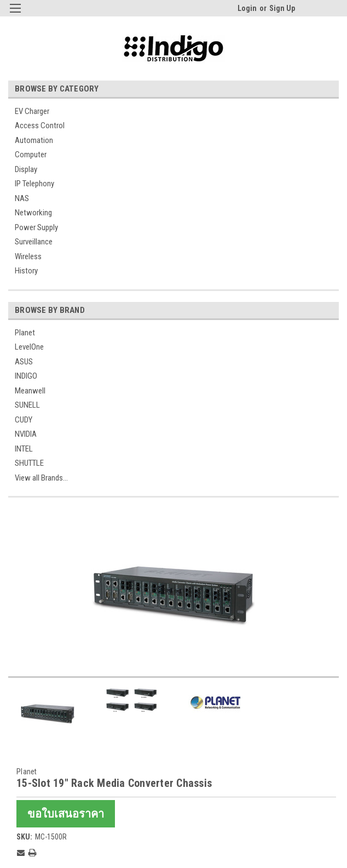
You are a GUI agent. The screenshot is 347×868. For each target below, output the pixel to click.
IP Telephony (34, 184)
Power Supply (36, 227)
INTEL (24, 449)
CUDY (24, 420)
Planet (25, 333)
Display (26, 169)
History (26, 271)
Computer (31, 155)
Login (247, 8)
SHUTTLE (29, 463)
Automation (34, 140)
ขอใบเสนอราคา (66, 814)
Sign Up (282, 8)
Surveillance (34, 242)
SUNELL (27, 405)
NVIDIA (26, 434)
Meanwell (30, 391)
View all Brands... (41, 478)
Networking (33, 213)
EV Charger (32, 111)
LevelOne (29, 347)
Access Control (40, 125)
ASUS (24, 362)
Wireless (28, 256)
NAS (22, 198)
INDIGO (26, 376)
